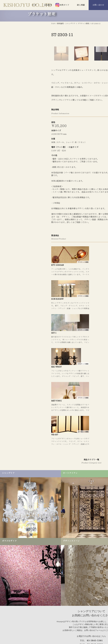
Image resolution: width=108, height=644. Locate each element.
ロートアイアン (100, 624)
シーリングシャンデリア (61, 637)
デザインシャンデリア (60, 632)
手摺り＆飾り (100, 628)
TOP (34, 5)
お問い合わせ (98, 5)
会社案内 (48, 5)
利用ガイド (64, 5)
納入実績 (81, 5)
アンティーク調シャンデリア (63, 641)
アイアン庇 (99, 632)
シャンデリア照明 (58, 628)
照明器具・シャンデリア (61, 624)
